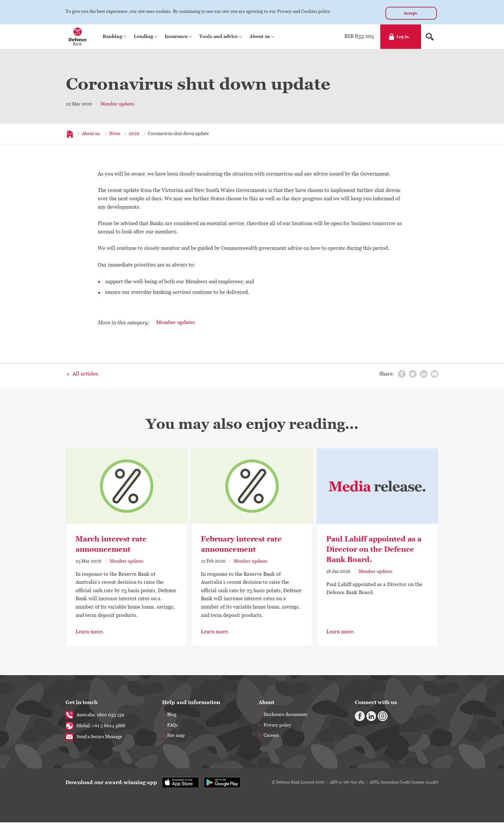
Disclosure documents (285, 715)
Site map (176, 736)
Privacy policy (277, 726)
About (266, 703)
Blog (172, 715)
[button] (115, 37)
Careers (271, 736)
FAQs (172, 726)
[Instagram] (377, 716)
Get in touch (82, 703)
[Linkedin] (368, 716)
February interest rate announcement (241, 545)
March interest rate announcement (111, 545)
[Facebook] (359, 716)
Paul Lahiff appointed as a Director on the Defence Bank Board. (374, 550)
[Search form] (430, 37)
